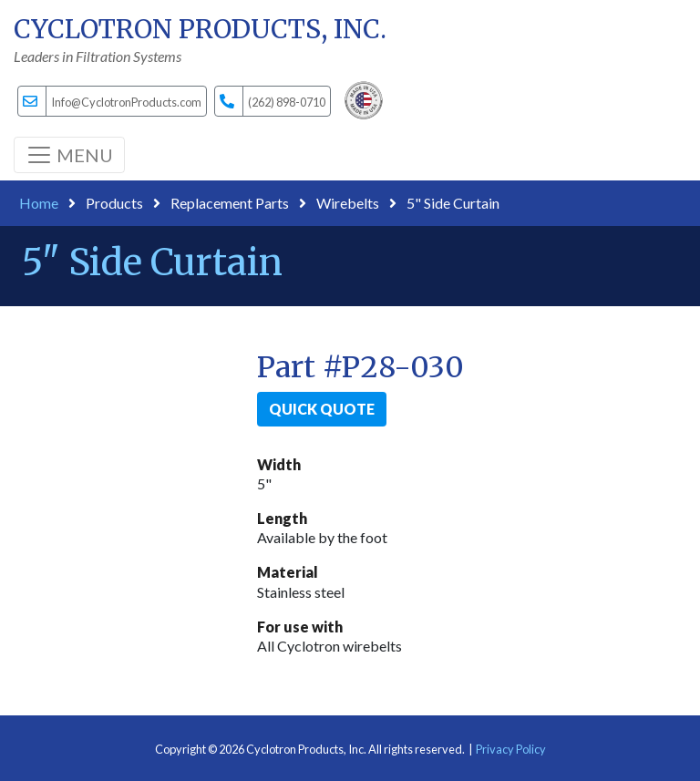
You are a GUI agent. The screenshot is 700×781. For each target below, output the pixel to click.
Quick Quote (322, 409)
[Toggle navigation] (69, 155)
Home (39, 203)
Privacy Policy (511, 749)
